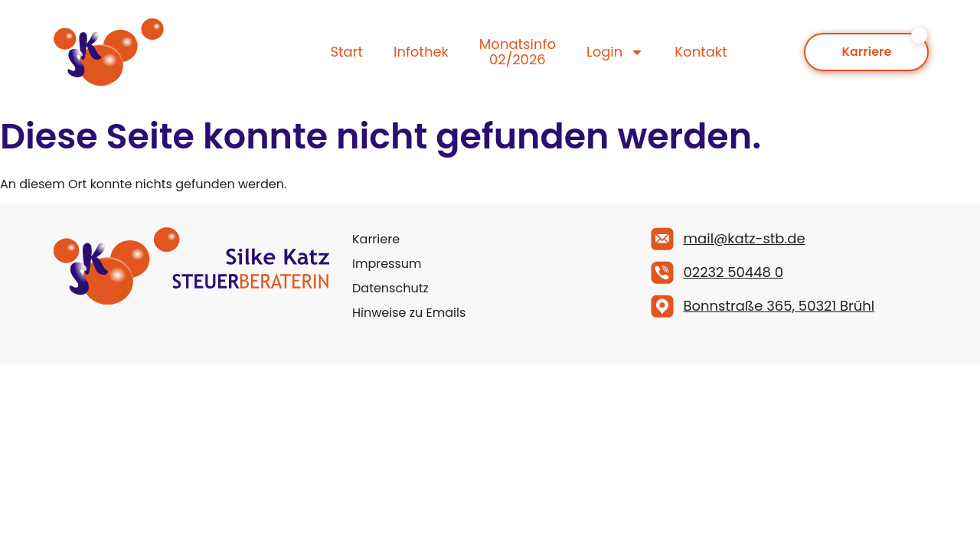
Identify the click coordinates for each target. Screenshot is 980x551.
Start (346, 52)
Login (615, 52)
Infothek (421, 52)
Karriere (376, 239)
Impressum (387, 264)
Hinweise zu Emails (409, 313)
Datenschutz (390, 288)
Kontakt (701, 52)
